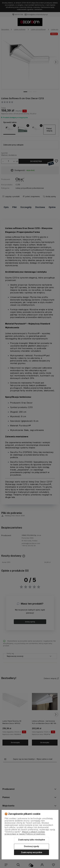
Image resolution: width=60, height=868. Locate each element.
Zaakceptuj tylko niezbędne (32, 840)
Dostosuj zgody (32, 846)
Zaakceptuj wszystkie (32, 852)
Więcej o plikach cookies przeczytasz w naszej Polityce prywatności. (25, 833)
